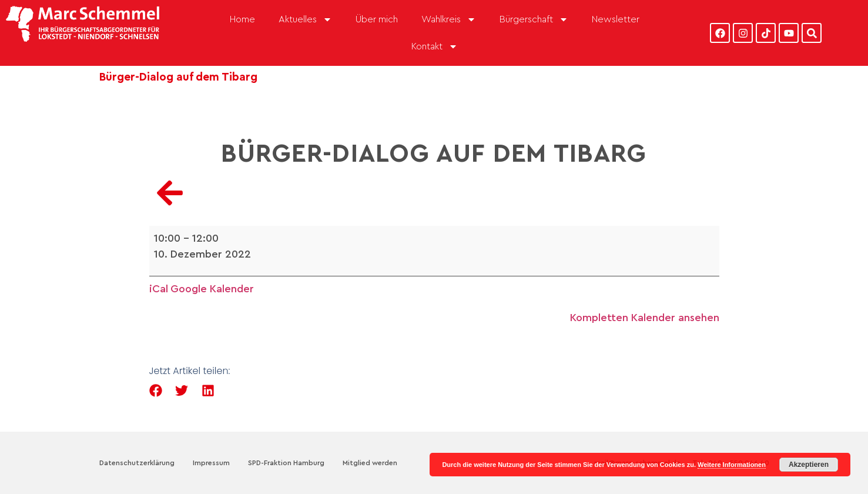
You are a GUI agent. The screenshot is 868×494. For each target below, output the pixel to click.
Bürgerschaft (534, 19)
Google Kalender (212, 289)
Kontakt (435, 46)
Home (242, 19)
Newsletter (616, 19)
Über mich (377, 19)
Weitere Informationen (732, 465)
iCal (159, 289)
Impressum (211, 463)
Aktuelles (305, 19)
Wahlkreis (449, 19)
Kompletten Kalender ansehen (645, 318)
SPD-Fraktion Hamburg (286, 463)
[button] (156, 391)
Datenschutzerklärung (137, 463)
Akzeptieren (809, 465)
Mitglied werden (370, 463)
